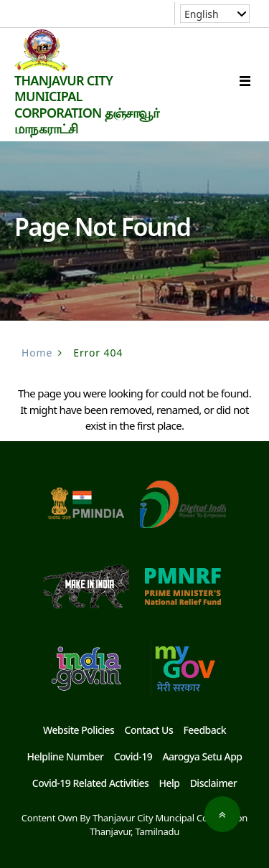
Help (169, 783)
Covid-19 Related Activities (90, 783)
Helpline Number (65, 756)
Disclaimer (214, 783)
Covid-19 (133, 756)
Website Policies (79, 730)
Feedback (204, 730)
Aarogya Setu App (202, 756)
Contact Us (149, 730)
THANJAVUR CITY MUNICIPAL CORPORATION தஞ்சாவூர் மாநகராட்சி (86, 105)
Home (37, 353)
